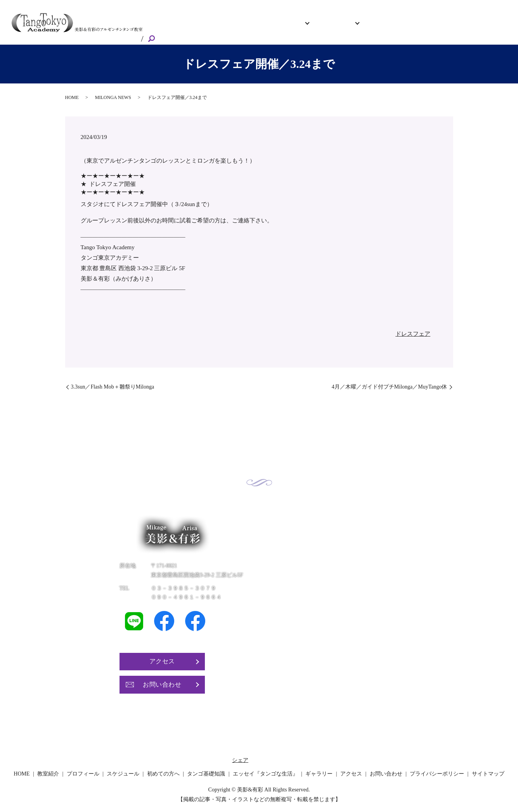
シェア (240, 754)
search (506, 26)
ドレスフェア (413, 328)
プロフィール (264, 26)
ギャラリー (406, 26)
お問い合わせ (476, 26)
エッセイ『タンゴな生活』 (265, 768)
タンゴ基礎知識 (206, 768)
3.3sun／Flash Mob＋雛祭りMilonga (113, 381)
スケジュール (306, 26)
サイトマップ (488, 768)
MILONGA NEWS (113, 92)
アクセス (439, 26)
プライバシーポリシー (437, 768)
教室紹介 (227, 26)
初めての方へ (358, 26)
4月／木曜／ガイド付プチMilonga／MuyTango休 (390, 381)
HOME (199, 26)
